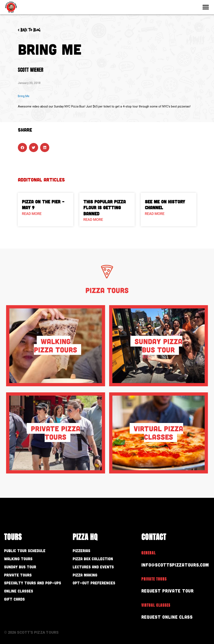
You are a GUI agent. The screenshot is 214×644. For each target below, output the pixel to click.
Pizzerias (84, 551)
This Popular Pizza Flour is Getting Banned (105, 208)
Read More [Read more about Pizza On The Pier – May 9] (32, 214)
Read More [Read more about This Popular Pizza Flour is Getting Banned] (93, 219)
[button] (22, 148)
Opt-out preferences (99, 587)
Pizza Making (88, 578)
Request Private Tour (169, 591)
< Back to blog (31, 30)
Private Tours (21, 578)
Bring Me (24, 96)
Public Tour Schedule (30, 551)
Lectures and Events (98, 569)
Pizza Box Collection (98, 560)
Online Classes (23, 601)
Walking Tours (22, 560)
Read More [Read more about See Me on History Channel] (155, 214)
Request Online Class (169, 617)
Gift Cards (17, 610)
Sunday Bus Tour (25, 569)
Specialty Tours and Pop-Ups (36, 589)
